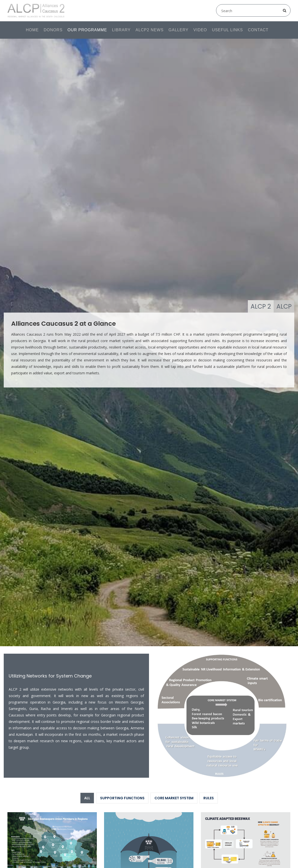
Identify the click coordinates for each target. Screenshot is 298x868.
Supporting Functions (122, 798)
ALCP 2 (261, 306)
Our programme (87, 30)
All (87, 798)
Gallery (179, 30)
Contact (258, 30)
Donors (53, 30)
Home (32, 30)
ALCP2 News (150, 30)
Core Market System (174, 798)
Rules (209, 798)
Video (200, 30)
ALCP (284, 306)
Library (121, 30)
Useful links (227, 30)
